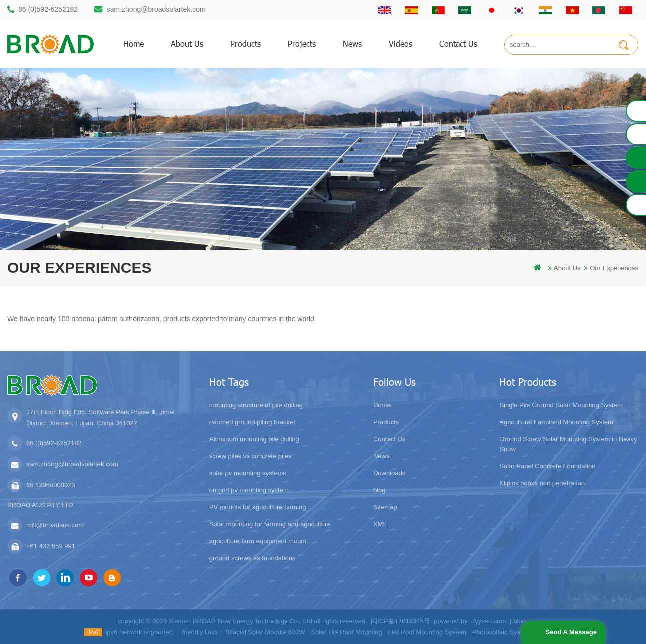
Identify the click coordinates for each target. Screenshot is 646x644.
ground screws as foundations (253, 558)
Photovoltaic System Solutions (516, 632)
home (134, 44)
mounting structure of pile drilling (256, 405)
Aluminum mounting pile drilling (254, 439)
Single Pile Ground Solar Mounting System (561, 405)
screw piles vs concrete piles (251, 456)
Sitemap (385, 507)
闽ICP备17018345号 (401, 621)
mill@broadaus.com (55, 525)
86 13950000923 (51, 485)
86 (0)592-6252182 (48, 9)
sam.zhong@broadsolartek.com (156, 9)
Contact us (458, 44)
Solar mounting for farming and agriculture (270, 524)
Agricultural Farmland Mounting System (556, 422)
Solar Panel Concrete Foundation (547, 466)
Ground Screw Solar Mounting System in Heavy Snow (568, 444)
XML (380, 524)
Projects (302, 44)
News (352, 44)
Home (382, 405)
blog (380, 490)
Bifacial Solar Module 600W (265, 632)
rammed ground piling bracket (252, 422)
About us (187, 44)
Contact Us (389, 439)
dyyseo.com (489, 621)
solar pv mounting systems (248, 473)
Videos (401, 44)
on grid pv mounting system (249, 490)
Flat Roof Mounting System (427, 632)
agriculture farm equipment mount (258, 541)
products (246, 44)
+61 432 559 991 (51, 546)
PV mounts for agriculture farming (258, 507)
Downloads (389, 473)
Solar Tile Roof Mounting (346, 632)
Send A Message (570, 632)
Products (386, 422)
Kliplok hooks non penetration (542, 483)
